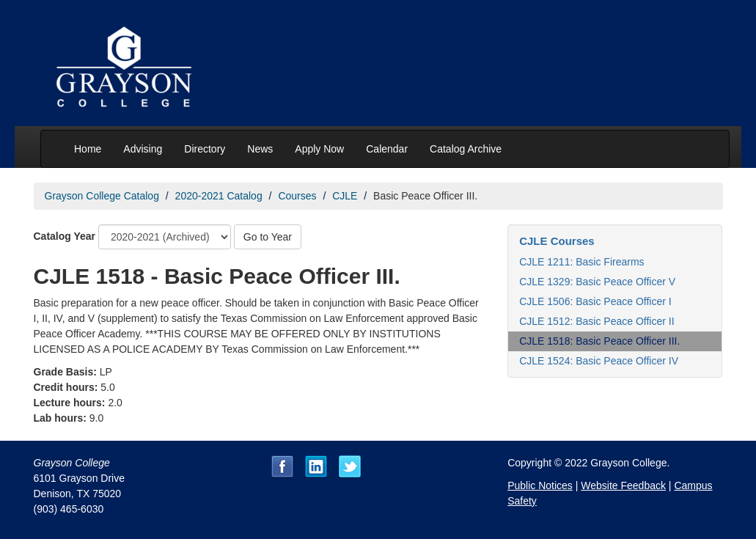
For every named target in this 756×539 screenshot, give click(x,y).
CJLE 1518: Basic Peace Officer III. (599, 341)
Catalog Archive (466, 149)
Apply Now (319, 149)
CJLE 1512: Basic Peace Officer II (597, 321)
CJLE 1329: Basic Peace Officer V (597, 282)
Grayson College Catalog (102, 196)
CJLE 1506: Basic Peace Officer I (595, 301)
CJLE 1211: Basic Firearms (581, 262)
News (260, 149)
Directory (205, 149)
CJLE (345, 196)
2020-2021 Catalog (219, 196)
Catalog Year (65, 236)
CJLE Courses (557, 241)
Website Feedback (623, 485)
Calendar (387, 149)
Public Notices (540, 485)
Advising (143, 149)
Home (88, 149)
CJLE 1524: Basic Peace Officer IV (599, 361)
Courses (297, 196)
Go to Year (268, 237)
